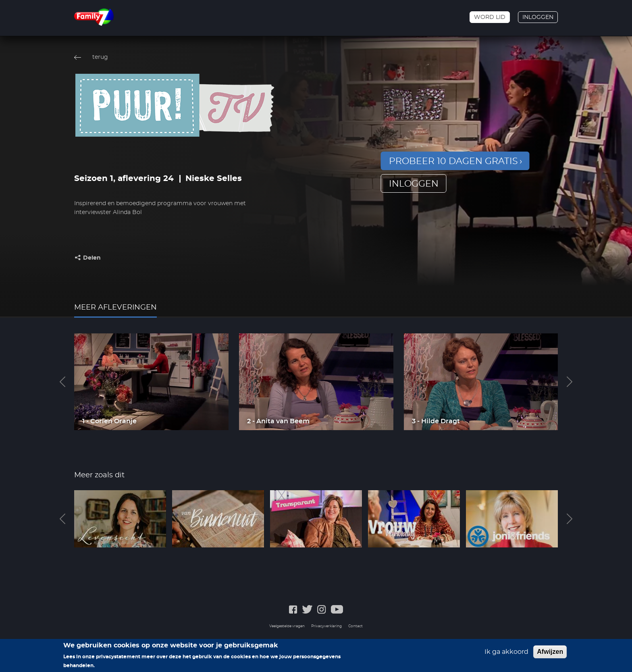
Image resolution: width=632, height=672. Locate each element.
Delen (92, 258)
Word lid (490, 17)
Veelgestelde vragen (287, 626)
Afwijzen (550, 655)
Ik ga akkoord (506, 655)
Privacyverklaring (326, 626)
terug (100, 57)
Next (570, 382)
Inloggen (538, 17)
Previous (62, 382)
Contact (355, 626)
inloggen (414, 184)
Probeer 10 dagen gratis (453, 161)
